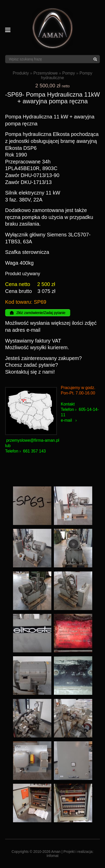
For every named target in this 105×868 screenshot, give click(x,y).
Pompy (69, 73)
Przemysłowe (46, 73)
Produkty (21, 73)
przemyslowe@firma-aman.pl (33, 440)
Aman (56, 852)
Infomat (53, 856)
